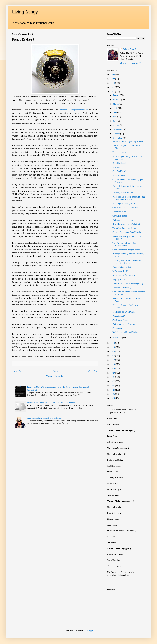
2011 (113, 87)
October (117, 134)
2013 (113, 343)
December (118, 338)
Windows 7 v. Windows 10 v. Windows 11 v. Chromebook (52, 403)
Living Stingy (25, 12)
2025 (113, 394)
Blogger (90, 631)
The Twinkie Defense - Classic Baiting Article (125, 244)
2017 (113, 360)
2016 (113, 356)
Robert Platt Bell (131, 49)
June (115, 117)
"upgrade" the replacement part (73, 110)
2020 (113, 373)
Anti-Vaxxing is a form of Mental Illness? (45, 418)
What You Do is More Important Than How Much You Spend (129, 198)
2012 (113, 92)
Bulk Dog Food (119, 163)
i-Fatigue (116, 167)
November (118, 138)
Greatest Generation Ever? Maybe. (127, 232)
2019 (113, 368)
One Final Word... (120, 171)
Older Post (93, 371)
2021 (113, 377)
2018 (113, 364)
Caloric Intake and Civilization (126, 208)
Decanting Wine (119, 212)
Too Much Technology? (123, 288)
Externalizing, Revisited (123, 267)
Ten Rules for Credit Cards (124, 312)
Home (56, 371)
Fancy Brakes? (119, 175)
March (116, 104)
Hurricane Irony (119, 152)
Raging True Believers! (122, 279)
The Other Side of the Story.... (125, 228)
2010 (113, 83)
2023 (113, 386)
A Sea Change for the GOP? (124, 275)
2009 (113, 79)
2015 (113, 351)
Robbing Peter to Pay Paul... (124, 203)
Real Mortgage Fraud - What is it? (127, 224)
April (115, 108)
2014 (113, 347)
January (116, 95)
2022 (113, 381)
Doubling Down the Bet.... (124, 193)
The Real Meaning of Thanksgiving (128, 284)
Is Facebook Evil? (120, 271)
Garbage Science (120, 216)
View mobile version (55, 376)
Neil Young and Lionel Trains (125, 332)
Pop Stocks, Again (120, 320)
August (116, 125)
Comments (117, 328)
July (115, 121)
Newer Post (18, 371)
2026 (113, 398)
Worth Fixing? (119, 316)
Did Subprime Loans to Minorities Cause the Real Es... (127, 262)
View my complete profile (131, 63)
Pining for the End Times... (124, 324)
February (117, 100)
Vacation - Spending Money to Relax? (129, 142)
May (115, 112)
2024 (113, 390)
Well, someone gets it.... (123, 220)
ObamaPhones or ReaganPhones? (127, 250)
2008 (113, 75)
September (118, 129)
